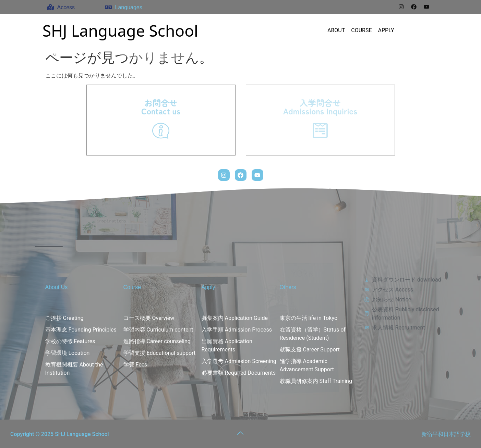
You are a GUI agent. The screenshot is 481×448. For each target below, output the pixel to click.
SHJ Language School (120, 30)
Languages (129, 7)
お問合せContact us (161, 107)
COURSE (361, 30)
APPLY (386, 30)
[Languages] (108, 7)
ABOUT (336, 30)
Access (66, 7)
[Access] (50, 7)
